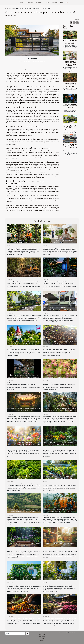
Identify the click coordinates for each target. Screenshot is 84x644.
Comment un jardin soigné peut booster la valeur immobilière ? (70, 126)
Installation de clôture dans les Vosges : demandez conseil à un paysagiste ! (24, 511)
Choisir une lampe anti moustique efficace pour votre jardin (70, 106)
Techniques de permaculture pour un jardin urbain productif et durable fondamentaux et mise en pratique (60, 411)
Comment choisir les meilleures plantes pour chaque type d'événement (24, 477)
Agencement (39, 3)
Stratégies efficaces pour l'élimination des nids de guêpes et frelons (60, 578)
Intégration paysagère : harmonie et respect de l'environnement (32, 69)
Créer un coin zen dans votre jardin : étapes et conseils (24, 544)
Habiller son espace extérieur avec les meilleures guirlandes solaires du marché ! (24, 376)
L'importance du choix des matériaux (32, 63)
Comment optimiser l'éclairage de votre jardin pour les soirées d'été (24, 410)
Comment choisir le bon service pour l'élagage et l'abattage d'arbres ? (70, 42)
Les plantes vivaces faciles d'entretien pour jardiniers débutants (60, 443)
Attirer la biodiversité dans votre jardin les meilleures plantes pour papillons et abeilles (24, 443)
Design (47, 3)
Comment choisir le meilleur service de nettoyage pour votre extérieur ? (70, 63)
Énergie (22, 3)
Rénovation (30, 3)
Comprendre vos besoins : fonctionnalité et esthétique (32, 61)
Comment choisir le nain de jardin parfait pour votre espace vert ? (24, 342)
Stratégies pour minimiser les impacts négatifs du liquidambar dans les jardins (60, 376)
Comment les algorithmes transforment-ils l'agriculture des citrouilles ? (60, 511)
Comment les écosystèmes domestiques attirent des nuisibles (60, 544)
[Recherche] (15, 633)
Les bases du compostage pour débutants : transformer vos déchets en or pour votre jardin (24, 613)
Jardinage (55, 3)
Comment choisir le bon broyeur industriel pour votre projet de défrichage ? (70, 147)
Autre (62, 3)
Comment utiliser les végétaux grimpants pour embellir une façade (24, 578)
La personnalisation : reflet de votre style (32, 65)
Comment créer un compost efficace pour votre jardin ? (60, 342)
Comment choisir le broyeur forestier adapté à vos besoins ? (70, 85)
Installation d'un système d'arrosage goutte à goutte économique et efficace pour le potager (60, 478)
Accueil (7, 8)
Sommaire (33, 59)
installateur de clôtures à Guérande (51, 174)
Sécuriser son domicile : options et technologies (32, 67)
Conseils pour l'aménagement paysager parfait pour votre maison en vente (60, 612)
